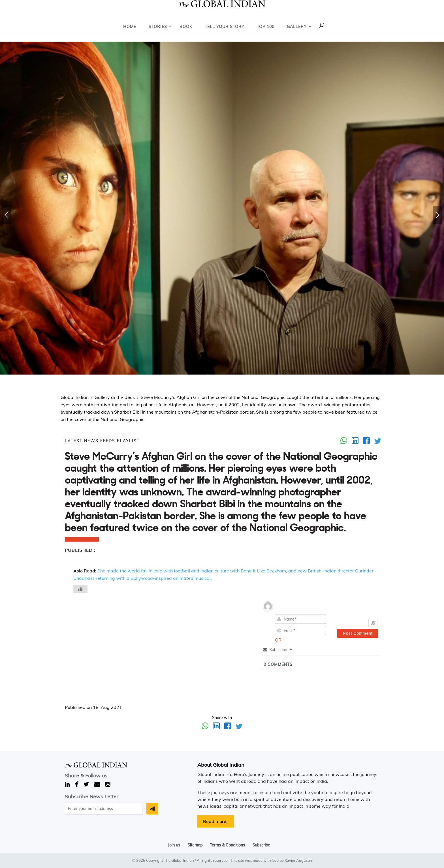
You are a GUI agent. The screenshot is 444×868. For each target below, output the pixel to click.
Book (186, 27)
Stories (158, 27)
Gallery (297, 27)
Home (130, 27)
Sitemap (195, 845)
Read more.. (216, 821)
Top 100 (266, 27)
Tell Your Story (225, 27)
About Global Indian (221, 765)
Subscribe (261, 845)
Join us (174, 845)
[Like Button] (80, 589)
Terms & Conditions (227, 845)
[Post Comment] (358, 633)
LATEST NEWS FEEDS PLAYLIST (102, 441)
